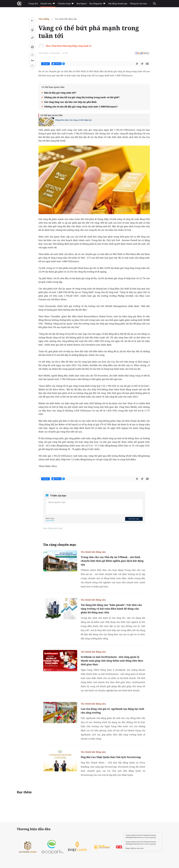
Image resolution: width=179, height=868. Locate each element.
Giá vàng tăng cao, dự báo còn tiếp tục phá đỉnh (70, 102)
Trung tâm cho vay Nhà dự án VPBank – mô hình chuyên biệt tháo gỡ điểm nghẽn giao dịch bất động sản (112, 561)
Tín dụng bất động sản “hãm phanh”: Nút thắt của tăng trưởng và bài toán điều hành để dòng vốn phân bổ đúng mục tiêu (111, 609)
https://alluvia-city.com (135, 848)
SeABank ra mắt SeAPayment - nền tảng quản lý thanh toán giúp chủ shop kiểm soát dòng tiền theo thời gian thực (112, 661)
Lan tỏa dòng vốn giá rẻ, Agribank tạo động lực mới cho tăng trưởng (113, 711)
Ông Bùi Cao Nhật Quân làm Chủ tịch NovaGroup (111, 757)
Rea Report (82, 4)
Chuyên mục (48, 4)
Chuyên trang (66, 4)
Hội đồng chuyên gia (118, 4)
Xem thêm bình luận (53, 528)
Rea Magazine (97, 4)
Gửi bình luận (134, 519)
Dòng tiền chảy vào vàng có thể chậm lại (73, 120)
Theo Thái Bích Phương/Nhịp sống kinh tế (68, 46)
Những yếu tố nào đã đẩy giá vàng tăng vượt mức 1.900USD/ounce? (81, 107)
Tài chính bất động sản (66, 19)
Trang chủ (33, 4)
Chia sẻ (46, 64)
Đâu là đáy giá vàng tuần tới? (60, 93)
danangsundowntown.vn (135, 837)
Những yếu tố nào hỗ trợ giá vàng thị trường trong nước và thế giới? (82, 97)
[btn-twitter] (142, 64)
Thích (57, 64)
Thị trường (44, 19)
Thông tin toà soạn (138, 4)
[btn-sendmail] (147, 64)
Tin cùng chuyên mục (60, 545)
